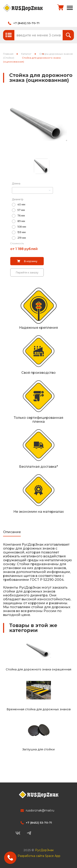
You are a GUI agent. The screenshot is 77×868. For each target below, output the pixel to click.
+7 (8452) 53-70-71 (26, 23)
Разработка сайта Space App (39, 856)
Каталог (26, 54)
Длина (16, 183)
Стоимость (17, 243)
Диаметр (18, 199)
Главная (8, 54)
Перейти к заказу (27, 273)
